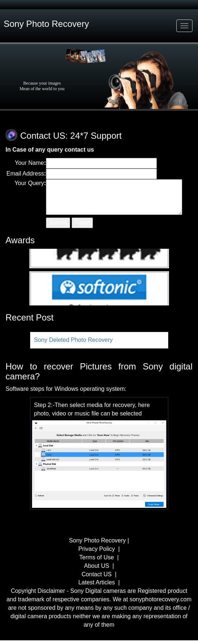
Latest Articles (97, 582)
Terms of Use (97, 557)
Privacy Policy (97, 549)
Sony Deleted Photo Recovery (73, 340)
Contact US (97, 574)
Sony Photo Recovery (98, 540)
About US (97, 566)
